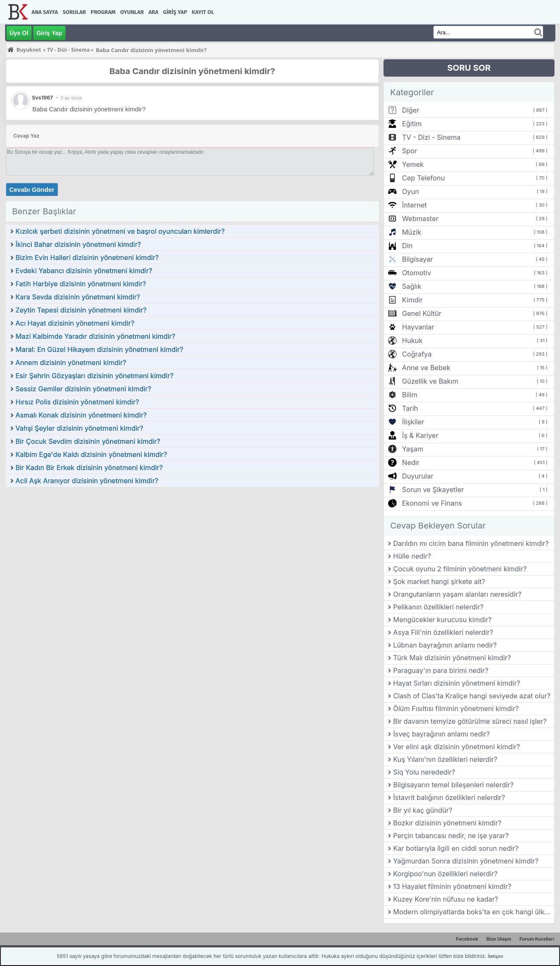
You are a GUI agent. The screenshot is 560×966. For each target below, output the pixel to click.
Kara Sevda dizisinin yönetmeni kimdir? (78, 297)
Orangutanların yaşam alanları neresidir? (457, 594)
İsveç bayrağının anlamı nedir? (441, 734)
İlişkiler (413, 422)
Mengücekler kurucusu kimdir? (443, 620)
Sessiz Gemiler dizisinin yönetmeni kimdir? (84, 389)
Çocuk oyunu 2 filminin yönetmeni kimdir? (460, 569)
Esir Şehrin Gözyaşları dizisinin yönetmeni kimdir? (95, 376)
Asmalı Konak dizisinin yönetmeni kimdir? (81, 415)
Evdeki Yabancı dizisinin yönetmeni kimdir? (84, 271)
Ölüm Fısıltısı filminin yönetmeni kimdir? (456, 709)
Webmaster (420, 219)
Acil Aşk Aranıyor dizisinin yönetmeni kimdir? (87, 481)
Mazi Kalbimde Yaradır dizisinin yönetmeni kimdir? (95, 336)
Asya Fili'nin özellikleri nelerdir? (443, 632)
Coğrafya (417, 354)
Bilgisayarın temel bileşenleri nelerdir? (454, 785)
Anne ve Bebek (426, 368)
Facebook (467, 939)
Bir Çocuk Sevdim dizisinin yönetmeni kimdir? (88, 441)
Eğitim (412, 124)
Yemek (413, 164)
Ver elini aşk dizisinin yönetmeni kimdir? (457, 747)
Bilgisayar (418, 259)
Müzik (412, 232)
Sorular (74, 12)
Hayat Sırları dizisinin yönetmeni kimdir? (457, 683)
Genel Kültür (422, 313)
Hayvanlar (418, 327)
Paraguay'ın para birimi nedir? (441, 670)
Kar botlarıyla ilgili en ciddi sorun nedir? (456, 848)
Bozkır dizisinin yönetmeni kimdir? (447, 823)
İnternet (414, 205)
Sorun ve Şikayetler (433, 490)
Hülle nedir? (412, 556)
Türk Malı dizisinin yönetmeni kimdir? (452, 658)
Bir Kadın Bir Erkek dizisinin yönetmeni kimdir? (89, 468)
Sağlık (412, 286)
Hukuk (412, 340)
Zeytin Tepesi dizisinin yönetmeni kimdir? (81, 310)
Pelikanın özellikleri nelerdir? (438, 607)
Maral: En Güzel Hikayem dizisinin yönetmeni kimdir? (100, 349)
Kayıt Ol (203, 12)
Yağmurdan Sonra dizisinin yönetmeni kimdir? (466, 861)
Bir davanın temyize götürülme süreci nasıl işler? (470, 721)
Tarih (410, 408)
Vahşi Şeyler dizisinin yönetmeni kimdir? (80, 428)
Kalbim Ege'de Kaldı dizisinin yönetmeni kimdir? (91, 454)
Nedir (411, 462)
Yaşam (413, 449)
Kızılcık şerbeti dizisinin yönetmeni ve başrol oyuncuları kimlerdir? (120, 231)
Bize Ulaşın (499, 939)
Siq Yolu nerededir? (424, 772)
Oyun (411, 191)
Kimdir (412, 300)
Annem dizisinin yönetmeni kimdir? (71, 363)
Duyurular (418, 476)
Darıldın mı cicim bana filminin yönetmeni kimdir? (471, 543)
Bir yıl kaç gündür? (423, 810)
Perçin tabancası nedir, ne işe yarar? (451, 836)
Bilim (410, 395)
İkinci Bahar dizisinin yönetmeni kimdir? (78, 244)
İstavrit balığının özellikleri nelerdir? (449, 797)
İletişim (496, 956)
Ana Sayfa (45, 12)
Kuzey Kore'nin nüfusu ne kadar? (446, 899)
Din (407, 246)
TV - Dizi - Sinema (431, 137)
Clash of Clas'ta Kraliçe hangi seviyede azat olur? (472, 696)
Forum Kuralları (537, 939)
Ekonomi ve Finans (432, 503)
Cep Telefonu (423, 178)
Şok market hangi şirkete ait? (439, 581)
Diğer (411, 110)
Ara (153, 12)
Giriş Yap (175, 12)
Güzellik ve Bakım (430, 381)
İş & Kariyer (420, 435)
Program (103, 12)
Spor (410, 151)
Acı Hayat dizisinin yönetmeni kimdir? (75, 323)
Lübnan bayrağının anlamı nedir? (445, 645)
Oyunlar (132, 12)
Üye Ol (19, 33)
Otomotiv (417, 273)
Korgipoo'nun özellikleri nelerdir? (446, 874)
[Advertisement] (192, 551)
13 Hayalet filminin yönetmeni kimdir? (452, 886)
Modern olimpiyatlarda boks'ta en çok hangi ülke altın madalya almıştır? (474, 912)
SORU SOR (469, 68)
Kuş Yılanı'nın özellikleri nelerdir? (445, 759)
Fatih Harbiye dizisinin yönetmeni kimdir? (81, 284)
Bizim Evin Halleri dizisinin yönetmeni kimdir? (87, 257)
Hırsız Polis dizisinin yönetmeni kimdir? (77, 402)
